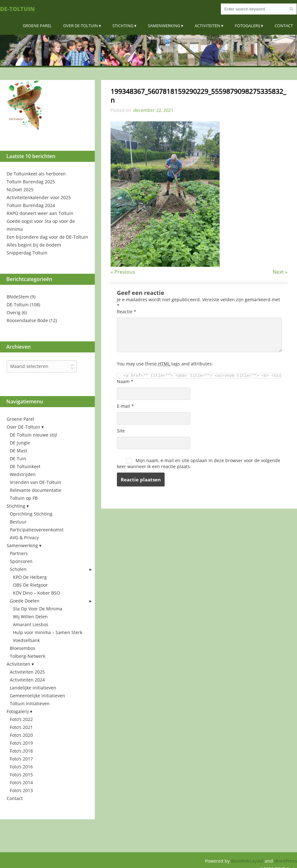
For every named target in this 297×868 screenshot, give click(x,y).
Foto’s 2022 (21, 719)
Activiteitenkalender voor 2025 (39, 197)
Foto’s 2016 (21, 767)
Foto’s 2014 (21, 782)
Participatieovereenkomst (37, 530)
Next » (280, 272)
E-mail (125, 406)
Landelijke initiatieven (33, 688)
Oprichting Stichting (31, 514)
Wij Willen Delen (30, 617)
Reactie (127, 312)
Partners (19, 553)
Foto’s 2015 (21, 775)
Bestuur (18, 522)
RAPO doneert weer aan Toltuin (40, 213)
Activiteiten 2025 (27, 672)
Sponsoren (21, 561)
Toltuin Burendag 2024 (31, 205)
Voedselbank (26, 640)
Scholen (18, 569)
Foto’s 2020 (21, 735)
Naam (125, 381)
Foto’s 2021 (21, 727)
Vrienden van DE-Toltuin (36, 482)
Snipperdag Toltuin (27, 253)
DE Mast (18, 451)
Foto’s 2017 (21, 759)
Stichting (123, 26)
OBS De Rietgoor (30, 585)
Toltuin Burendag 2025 (31, 182)
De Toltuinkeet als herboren (36, 174)
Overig (14, 312)
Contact (284, 26)
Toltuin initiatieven (30, 703)
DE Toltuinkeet (25, 466)
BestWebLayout (248, 861)
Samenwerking (164, 26)
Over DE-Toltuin (81, 26)
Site (121, 431)
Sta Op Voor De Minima (38, 609)
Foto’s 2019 (21, 743)
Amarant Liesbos (31, 624)
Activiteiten (207, 26)
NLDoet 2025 (20, 189)
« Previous (123, 272)
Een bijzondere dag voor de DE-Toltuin (47, 237)
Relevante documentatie (36, 490)
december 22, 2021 (153, 110)
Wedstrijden (23, 474)
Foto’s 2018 (21, 751)
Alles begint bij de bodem (34, 245)
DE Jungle (20, 443)
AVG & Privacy (24, 538)
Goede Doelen (25, 601)
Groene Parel (37, 26)
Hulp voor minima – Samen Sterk (48, 632)
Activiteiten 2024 (27, 680)
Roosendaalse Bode (27, 320)
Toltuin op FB (24, 498)
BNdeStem (18, 297)
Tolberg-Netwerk (27, 656)
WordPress (286, 861)
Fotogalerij (247, 26)
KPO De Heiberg (30, 577)
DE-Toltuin (17, 9)
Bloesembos (23, 648)
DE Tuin (18, 458)
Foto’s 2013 (21, 790)
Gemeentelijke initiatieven (37, 696)
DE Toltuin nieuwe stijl (33, 435)
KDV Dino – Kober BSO (36, 593)
